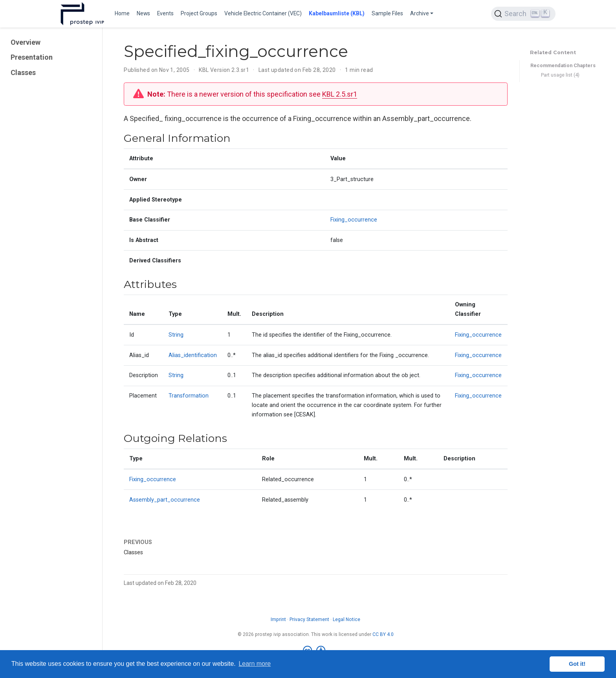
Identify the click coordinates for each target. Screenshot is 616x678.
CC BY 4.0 (383, 634)
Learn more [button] (255, 664)
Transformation (189, 396)
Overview (26, 42)
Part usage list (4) (560, 75)
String (176, 335)
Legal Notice (346, 619)
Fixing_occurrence (354, 220)
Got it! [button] (577, 664)
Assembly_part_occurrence (165, 500)
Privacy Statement (309, 619)
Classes (23, 72)
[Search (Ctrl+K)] (523, 14)
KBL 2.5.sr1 (340, 94)
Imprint (278, 619)
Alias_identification (193, 355)
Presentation (32, 57)
